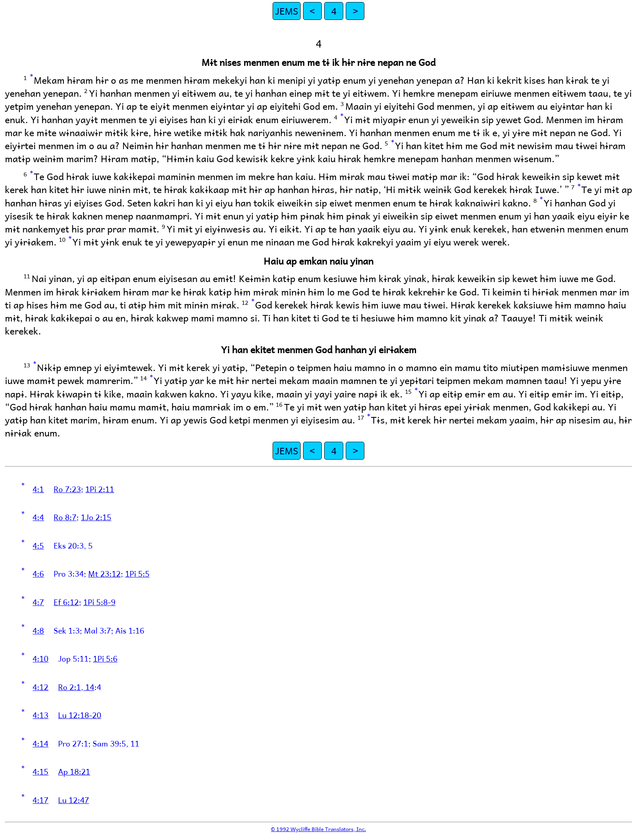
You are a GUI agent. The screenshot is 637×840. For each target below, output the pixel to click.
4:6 (38, 573)
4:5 (38, 545)
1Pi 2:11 (100, 489)
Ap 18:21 (74, 771)
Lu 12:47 (74, 800)
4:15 (40, 771)
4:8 (38, 630)
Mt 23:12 (104, 573)
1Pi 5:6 (105, 658)
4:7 (38, 602)
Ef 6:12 (66, 602)
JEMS (287, 11)
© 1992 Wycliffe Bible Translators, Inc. (318, 829)
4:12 (40, 687)
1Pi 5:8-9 (99, 602)
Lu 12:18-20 (80, 715)
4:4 (38, 517)
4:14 (40, 743)
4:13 (40, 715)
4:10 (40, 658)
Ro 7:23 (67, 489)
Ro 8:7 (65, 517)
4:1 (38, 489)
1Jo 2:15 (96, 517)
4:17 (40, 800)
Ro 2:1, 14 (76, 687)
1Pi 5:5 (137, 573)
